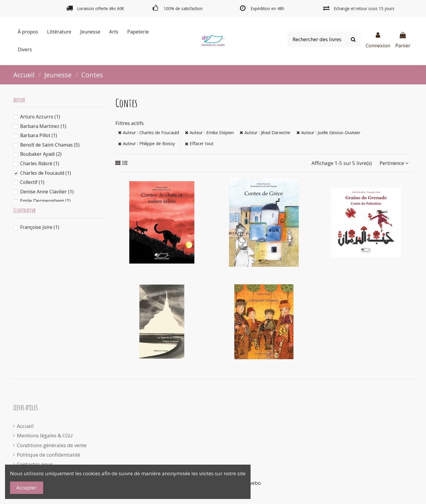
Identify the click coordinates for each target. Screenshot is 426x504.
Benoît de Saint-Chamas (50, 145)
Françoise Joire (40, 227)
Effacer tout (199, 143)
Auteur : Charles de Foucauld (149, 132)
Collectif (32, 182)
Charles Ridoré (40, 163)
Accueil (25, 426)
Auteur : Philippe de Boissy (146, 143)
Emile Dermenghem (45, 201)
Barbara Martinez (43, 126)
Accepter (26, 488)
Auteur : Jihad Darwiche (265, 132)
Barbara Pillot (39, 135)
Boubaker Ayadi (41, 154)
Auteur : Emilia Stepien (209, 132)
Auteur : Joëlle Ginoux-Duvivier (329, 132)
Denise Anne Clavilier (47, 192)
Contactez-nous (35, 464)
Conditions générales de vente (52, 445)
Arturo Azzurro (40, 117)
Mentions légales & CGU (45, 435)
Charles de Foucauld (46, 173)
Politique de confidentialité (49, 455)
